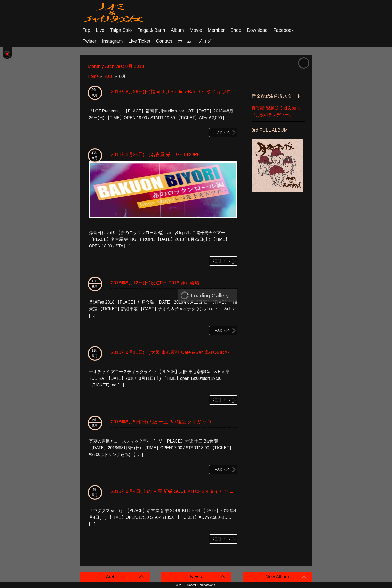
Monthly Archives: (116, 66)
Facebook (283, 30)
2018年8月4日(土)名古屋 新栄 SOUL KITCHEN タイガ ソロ (172, 491)
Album (177, 30)
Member (216, 30)
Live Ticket (139, 41)
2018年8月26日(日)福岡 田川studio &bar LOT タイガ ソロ (171, 92)
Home (93, 76)
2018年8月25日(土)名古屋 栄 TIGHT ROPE (156, 154)
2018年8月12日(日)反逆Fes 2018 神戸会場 (155, 283)
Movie (196, 30)
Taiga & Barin (151, 30)
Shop (236, 30)
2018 (109, 76)
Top (87, 30)
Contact (164, 41)
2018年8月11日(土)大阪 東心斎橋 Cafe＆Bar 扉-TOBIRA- (170, 352)
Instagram (113, 41)
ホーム (185, 41)
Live (100, 30)
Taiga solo (121, 30)
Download (257, 30)
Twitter (90, 41)
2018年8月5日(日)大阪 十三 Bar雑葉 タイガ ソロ (161, 422)
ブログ (204, 41)
